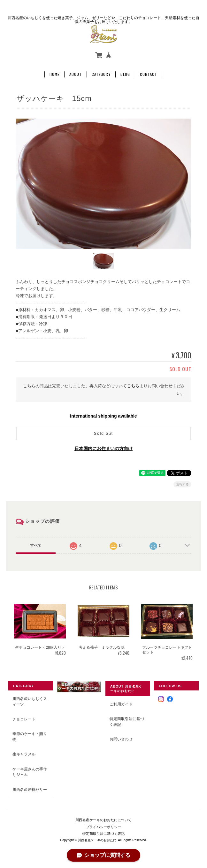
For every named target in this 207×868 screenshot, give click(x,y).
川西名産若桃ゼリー (30, 789)
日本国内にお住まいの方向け (103, 449)
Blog (125, 74)
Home (54, 74)
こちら (133, 386)
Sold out (103, 434)
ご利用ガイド (121, 704)
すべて (36, 545)
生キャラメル (24, 754)
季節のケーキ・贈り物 (30, 737)
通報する (182, 484)
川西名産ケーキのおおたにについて (103, 820)
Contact (149, 74)
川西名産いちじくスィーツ (30, 701)
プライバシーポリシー (103, 827)
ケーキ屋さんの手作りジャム (30, 772)
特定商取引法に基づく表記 (127, 722)
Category (101, 74)
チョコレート (24, 719)
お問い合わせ (121, 739)
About (76, 74)
